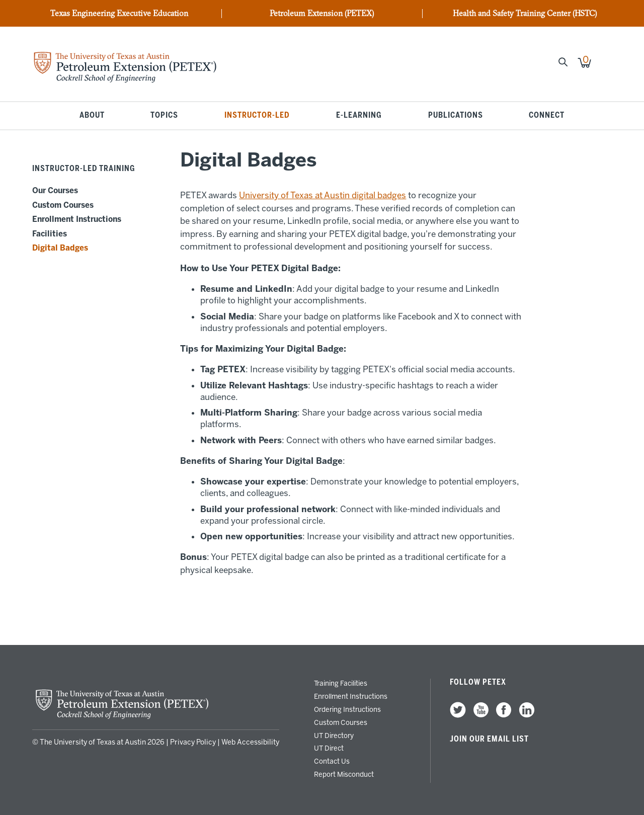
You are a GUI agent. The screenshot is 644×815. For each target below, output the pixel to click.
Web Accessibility (250, 742)
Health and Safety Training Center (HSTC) (525, 14)
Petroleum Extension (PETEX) (322, 14)
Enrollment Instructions (77, 219)
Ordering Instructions (347, 709)
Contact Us (332, 761)
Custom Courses (63, 205)
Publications (456, 116)
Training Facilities (341, 683)
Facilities (50, 234)
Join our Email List (489, 739)
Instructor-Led (257, 116)
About (92, 116)
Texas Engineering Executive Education (119, 14)
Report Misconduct (344, 774)
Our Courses (55, 191)
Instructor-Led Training (84, 169)
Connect (547, 116)
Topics (164, 116)
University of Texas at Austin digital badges (323, 195)
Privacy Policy (193, 742)
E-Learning (359, 116)
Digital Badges (60, 248)
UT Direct (329, 748)
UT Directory (334, 736)
